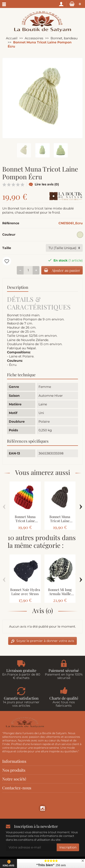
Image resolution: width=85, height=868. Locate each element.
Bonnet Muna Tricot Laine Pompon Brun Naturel (60, 523)
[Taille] (64, 248)
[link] (42, 808)
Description (18, 287)
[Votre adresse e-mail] (31, 847)
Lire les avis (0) (44, 184)
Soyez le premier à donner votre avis (42, 641)
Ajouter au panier (62, 270)
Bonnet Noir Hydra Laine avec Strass (25, 592)
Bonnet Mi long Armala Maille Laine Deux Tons (60, 594)
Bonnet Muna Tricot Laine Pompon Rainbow (25, 521)
